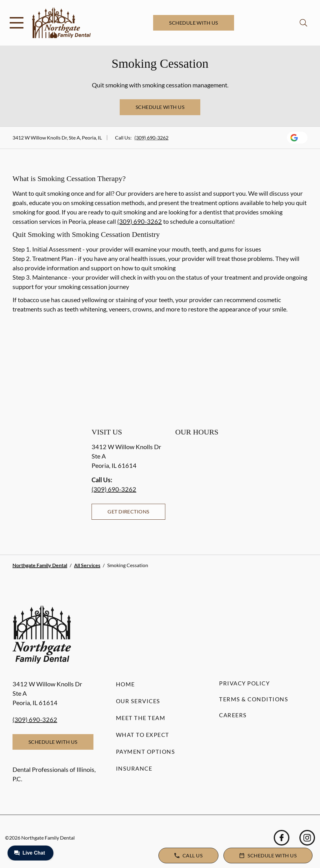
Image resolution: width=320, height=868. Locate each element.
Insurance (134, 768)
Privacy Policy (244, 683)
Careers (233, 715)
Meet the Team (141, 718)
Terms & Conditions (254, 699)
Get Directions (128, 511)
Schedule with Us (194, 23)
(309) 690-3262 (151, 137)
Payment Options (146, 752)
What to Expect (143, 735)
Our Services (138, 701)
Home (125, 684)
